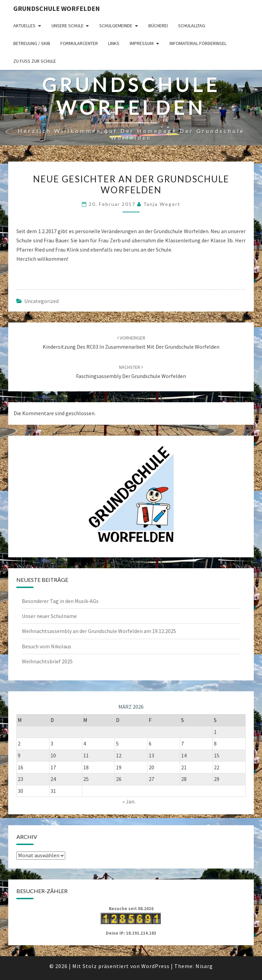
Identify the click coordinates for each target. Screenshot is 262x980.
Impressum (142, 43)
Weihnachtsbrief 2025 (47, 661)
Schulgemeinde (116, 26)
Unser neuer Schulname (49, 616)
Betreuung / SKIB (32, 43)
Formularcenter (79, 43)
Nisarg (204, 966)
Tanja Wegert (162, 204)
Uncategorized (41, 301)
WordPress (155, 966)
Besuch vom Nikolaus (47, 646)
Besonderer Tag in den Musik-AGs (60, 601)
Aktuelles (24, 26)
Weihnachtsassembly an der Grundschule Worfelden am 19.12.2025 (99, 631)
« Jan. (129, 801)
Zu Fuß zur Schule (35, 61)
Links (114, 43)
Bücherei (158, 26)
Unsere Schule (68, 26)
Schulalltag (192, 26)
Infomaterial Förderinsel (198, 43)
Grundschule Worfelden (57, 8)
